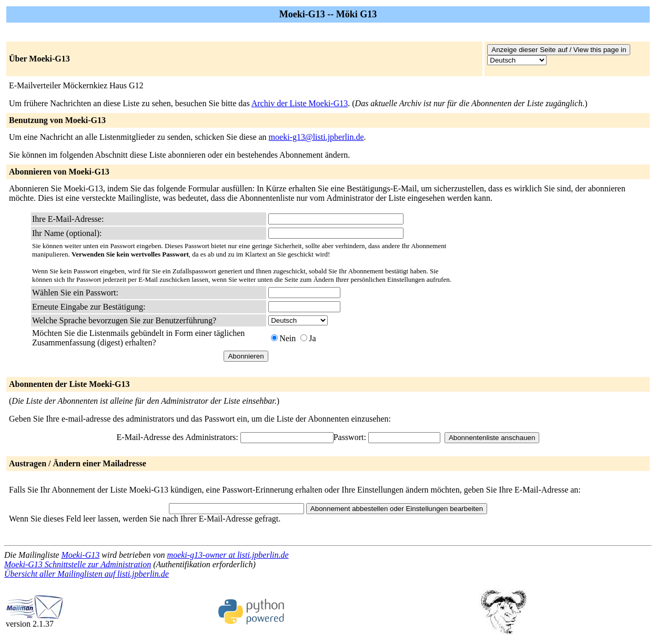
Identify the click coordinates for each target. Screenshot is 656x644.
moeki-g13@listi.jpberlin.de (316, 137)
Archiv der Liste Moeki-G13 (300, 103)
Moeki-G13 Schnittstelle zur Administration (78, 564)
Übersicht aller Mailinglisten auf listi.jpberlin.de (87, 574)
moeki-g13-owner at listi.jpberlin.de (228, 555)
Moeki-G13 (80, 555)
